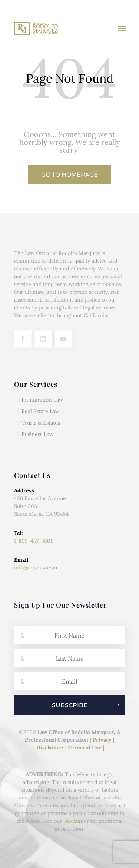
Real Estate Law (40, 411)
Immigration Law (42, 400)
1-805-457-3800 (34, 541)
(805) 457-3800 (112, 8)
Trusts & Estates (41, 423)
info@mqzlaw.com (36, 568)
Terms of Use (85, 748)
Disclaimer (50, 748)
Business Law (37, 434)
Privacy (102, 740)
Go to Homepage (69, 175)
